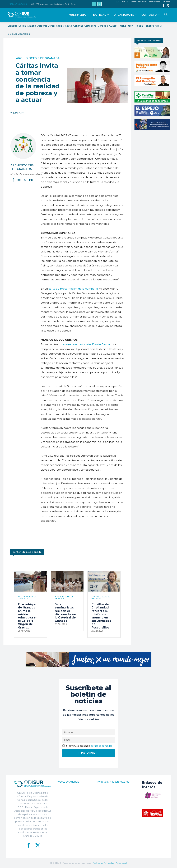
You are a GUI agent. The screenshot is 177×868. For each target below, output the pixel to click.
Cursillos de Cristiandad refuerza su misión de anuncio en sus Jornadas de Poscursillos (101, 616)
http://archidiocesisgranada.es (22, 174)
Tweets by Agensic (68, 782)
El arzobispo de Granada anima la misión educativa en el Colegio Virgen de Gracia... (28, 616)
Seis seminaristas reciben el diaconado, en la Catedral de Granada (65, 613)
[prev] (94, 4)
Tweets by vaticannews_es (113, 782)
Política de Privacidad (103, 863)
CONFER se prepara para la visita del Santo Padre (54, 4)
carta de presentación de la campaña (73, 289)
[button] (166, 15)
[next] (99, 4)
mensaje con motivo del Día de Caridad (86, 344)
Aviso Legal (121, 863)
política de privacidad (102, 746)
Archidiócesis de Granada (38, 58)
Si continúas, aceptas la (87, 746)
